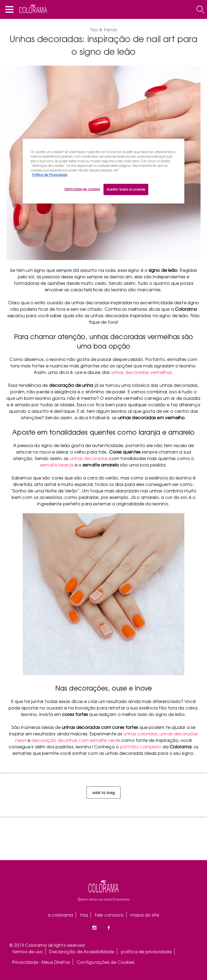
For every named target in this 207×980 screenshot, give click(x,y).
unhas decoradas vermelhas (141, 372)
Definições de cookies (82, 189)
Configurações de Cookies (106, 962)
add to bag (103, 792)
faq (84, 915)
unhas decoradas (89, 458)
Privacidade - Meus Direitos (41, 962)
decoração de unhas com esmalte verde (76, 740)
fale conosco (109, 915)
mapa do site (145, 915)
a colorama (60, 915)
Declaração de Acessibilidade (82, 951)
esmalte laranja (57, 465)
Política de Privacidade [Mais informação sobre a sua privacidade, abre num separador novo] (50, 175)
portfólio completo (141, 746)
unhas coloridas (141, 734)
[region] (103, 171)
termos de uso (27, 951)
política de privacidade (146, 951)
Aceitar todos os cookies (126, 189)
